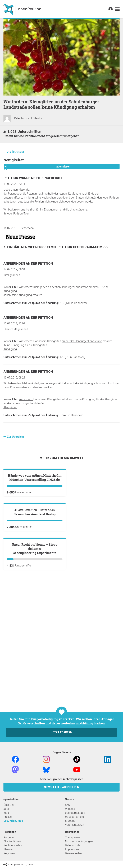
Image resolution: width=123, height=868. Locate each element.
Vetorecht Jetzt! (75, 825)
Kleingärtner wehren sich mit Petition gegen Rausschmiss (56, 247)
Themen (8, 849)
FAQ (68, 805)
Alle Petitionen (12, 841)
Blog (6, 813)
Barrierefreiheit (74, 853)
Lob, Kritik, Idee (13, 821)
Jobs (6, 809)
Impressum (72, 849)
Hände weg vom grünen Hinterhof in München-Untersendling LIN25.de (35, 519)
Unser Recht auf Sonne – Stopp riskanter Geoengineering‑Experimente (35, 673)
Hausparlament (74, 817)
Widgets (70, 809)
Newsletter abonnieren (61, 787)
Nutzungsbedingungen (79, 841)
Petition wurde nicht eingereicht (33, 178)
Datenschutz (73, 845)
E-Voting (70, 821)
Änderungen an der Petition (28, 263)
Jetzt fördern (62, 732)
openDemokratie (75, 813)
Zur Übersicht (15, 152)
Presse (8, 817)
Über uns (9, 805)
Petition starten (13, 845)
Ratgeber (9, 837)
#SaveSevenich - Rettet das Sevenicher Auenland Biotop (35, 595)
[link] (117, 9)
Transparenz (73, 837)
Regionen (9, 853)
